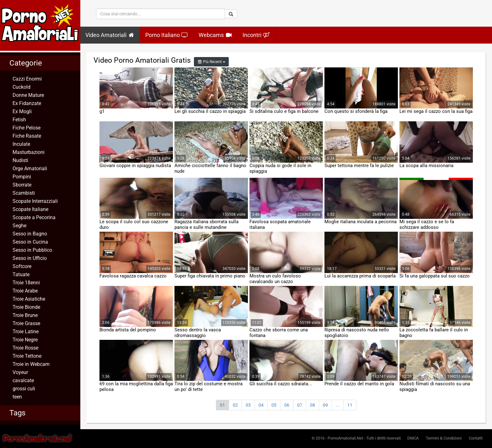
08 (313, 405)
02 (235, 405)
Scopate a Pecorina (34, 217)
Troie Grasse (26, 323)
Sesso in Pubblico (32, 250)
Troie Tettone (27, 356)
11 (350, 405)
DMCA (413, 438)
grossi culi (24, 389)
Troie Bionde (26, 307)
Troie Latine (26, 332)
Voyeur (20, 372)
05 (274, 405)
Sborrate (22, 185)
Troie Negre (25, 340)
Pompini (22, 177)
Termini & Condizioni (444, 438)
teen (17, 397)
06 (287, 405)
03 (248, 405)
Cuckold (21, 87)
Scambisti (24, 193)
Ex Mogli (22, 111)
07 (300, 405)
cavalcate (23, 380)
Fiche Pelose (27, 128)
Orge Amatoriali (30, 169)
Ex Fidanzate (27, 103)
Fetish (19, 120)
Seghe (19, 226)
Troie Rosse (25, 348)
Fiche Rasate (27, 136)
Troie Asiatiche (29, 299)
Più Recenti (211, 62)
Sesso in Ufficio (30, 258)
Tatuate (21, 274)
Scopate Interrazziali (35, 201)
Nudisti (20, 160)
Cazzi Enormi (27, 79)
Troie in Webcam (31, 364)
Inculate (21, 144)
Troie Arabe (25, 291)
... (338, 405)
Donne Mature (28, 95)
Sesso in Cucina (30, 242)
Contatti (476, 438)
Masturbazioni (29, 152)
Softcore (22, 266)
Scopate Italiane (30, 209)
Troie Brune (25, 315)
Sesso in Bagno (30, 234)
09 (325, 405)
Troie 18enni (26, 283)
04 (261, 405)
